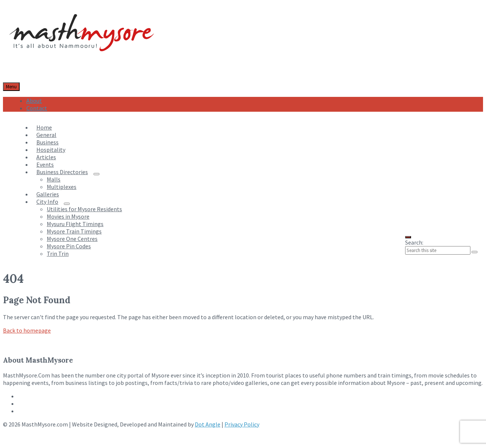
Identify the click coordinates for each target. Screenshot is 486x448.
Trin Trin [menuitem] (58, 254)
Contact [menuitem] (37, 108)
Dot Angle (208, 424)
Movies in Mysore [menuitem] (68, 216)
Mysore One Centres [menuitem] (72, 239)
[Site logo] (82, 60)
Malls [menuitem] (54, 179)
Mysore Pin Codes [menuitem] (69, 246)
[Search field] (438, 250)
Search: (414, 242)
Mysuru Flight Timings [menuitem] (75, 224)
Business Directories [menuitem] (62, 172)
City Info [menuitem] (47, 202)
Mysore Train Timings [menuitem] (74, 231)
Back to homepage (27, 330)
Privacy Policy (242, 424)
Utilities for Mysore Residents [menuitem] (84, 209)
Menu (11, 87)
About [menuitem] (34, 101)
